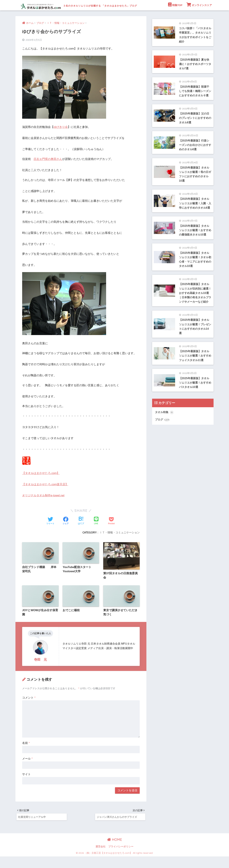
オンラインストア (199, 15)
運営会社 (101, 858)
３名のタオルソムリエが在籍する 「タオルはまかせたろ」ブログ (103, 5)
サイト (26, 785)
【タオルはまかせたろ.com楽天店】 (45, 495)
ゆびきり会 (61, 137)
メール (27, 769)
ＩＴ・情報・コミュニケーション (120, 543)
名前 (26, 754)
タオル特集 (165, 443)
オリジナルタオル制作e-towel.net (43, 506)
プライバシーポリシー (121, 858)
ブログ (162, 450)
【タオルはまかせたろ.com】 (41, 484)
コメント (29, 708)
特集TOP (175, 15)
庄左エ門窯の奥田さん (48, 169)
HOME (115, 851)
